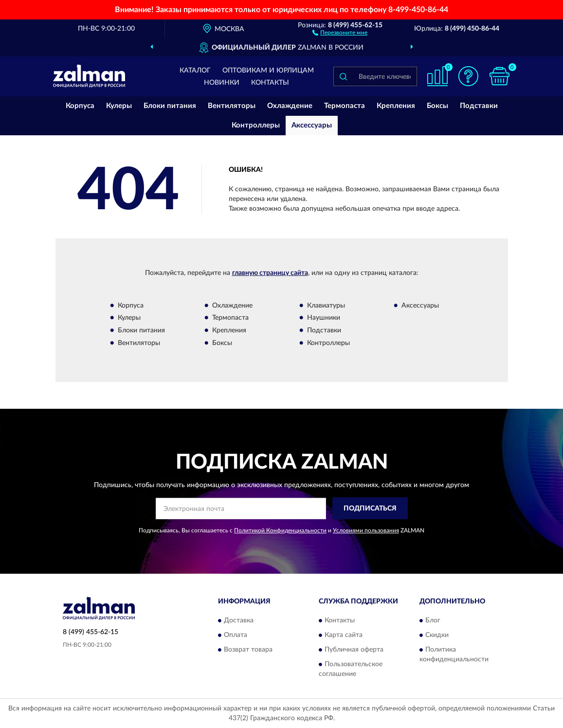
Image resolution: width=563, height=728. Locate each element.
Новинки (222, 83)
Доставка (239, 620)
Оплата (236, 635)
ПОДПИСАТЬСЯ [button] (370, 509)
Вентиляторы (232, 106)
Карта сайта (344, 635)
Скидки (437, 635)
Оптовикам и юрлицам (268, 71)
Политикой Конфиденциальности (280, 530)
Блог (433, 620)
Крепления (396, 106)
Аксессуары (312, 125)
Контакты (270, 83)
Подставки (479, 106)
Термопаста (345, 106)
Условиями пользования (366, 530)
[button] (340, 32)
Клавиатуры (326, 306)
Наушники (324, 318)
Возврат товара (248, 650)
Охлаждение (290, 106)
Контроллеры (256, 125)
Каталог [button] (195, 71)
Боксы (437, 106)
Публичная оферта (354, 650)
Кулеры (119, 106)
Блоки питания (170, 106)
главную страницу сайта (270, 273)
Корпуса (80, 106)
